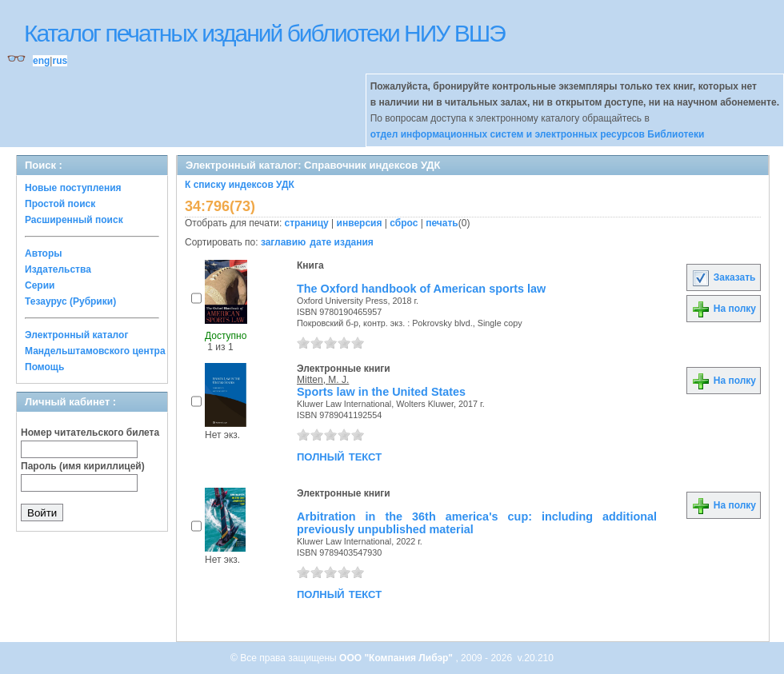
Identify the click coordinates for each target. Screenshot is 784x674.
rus (60, 61)
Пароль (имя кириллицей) (83, 466)
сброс (404, 223)
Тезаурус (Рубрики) (70, 301)
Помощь (44, 367)
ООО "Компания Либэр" (397, 658)
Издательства (58, 269)
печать (442, 223)
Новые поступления (73, 188)
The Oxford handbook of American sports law (421, 289)
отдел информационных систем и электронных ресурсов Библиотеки (538, 134)
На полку (724, 309)
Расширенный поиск (74, 220)
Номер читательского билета (90, 433)
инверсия (360, 223)
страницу (307, 223)
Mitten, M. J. (323, 380)
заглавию (283, 242)
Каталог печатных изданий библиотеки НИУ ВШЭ (264, 33)
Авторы (44, 253)
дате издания (341, 242)
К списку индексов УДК (240, 185)
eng (41, 61)
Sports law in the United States (381, 392)
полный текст (339, 456)
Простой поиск (60, 204)
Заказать (723, 277)
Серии (40, 285)
